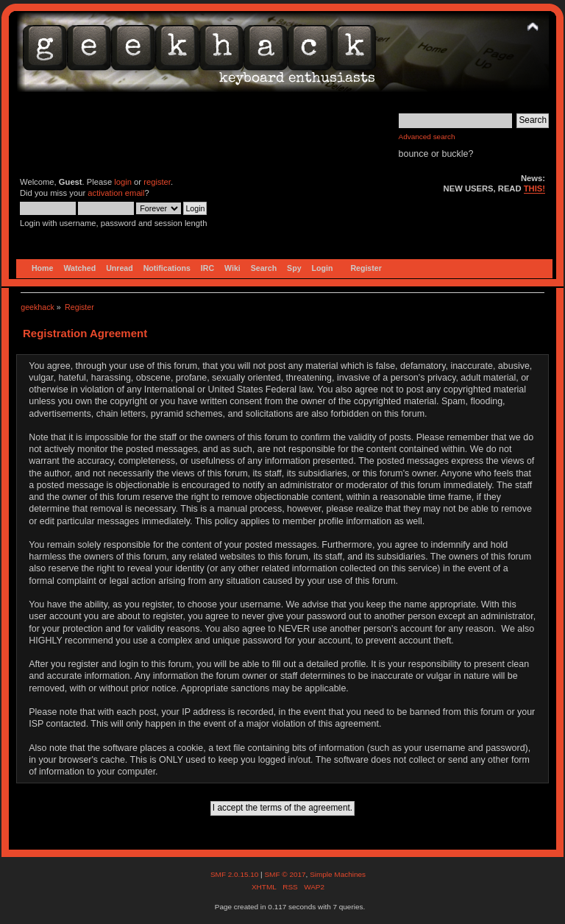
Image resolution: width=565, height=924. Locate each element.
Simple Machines (338, 874)
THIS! (534, 188)
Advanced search (427, 137)
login (123, 182)
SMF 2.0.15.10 (235, 874)
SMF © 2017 (285, 874)
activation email (116, 193)
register (157, 182)
